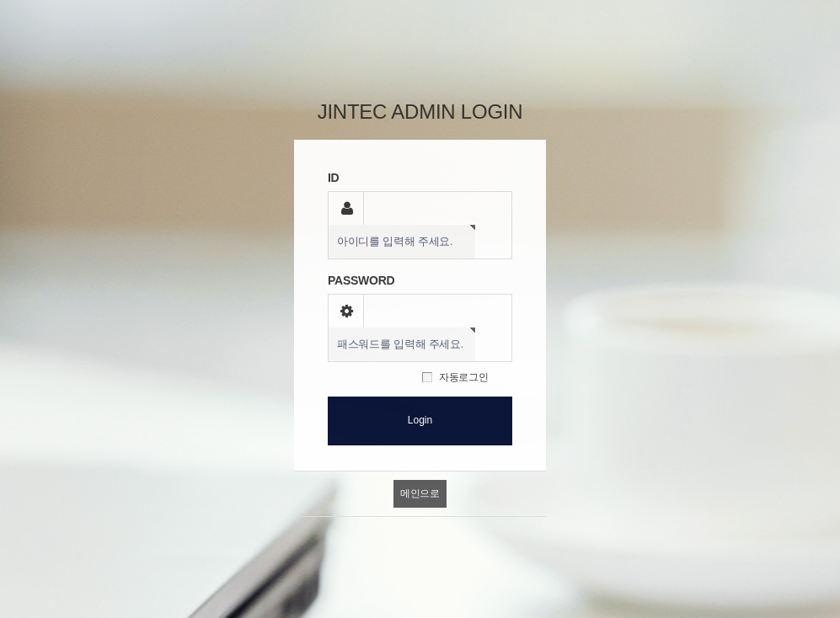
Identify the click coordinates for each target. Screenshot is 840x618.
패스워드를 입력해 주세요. (400, 344)
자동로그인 (464, 377)
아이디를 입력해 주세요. (395, 242)
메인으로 (420, 493)
